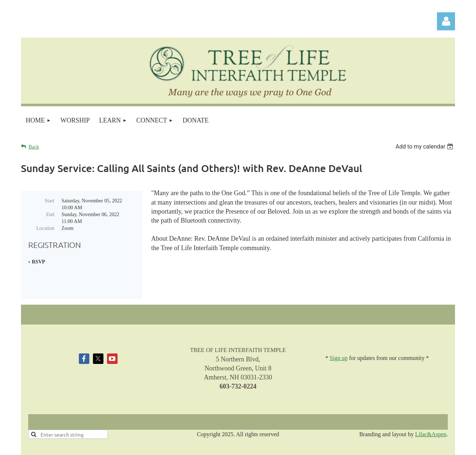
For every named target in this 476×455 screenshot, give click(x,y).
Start (50, 201)
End (50, 214)
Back (34, 147)
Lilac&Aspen (431, 407)
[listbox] (425, 147)
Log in (446, 21)
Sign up (339, 331)
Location (45, 228)
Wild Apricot (378, 446)
